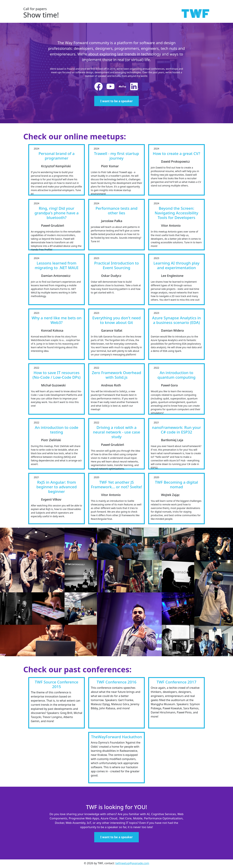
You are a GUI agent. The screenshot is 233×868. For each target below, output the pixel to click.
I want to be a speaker (117, 101)
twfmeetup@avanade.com (132, 863)
